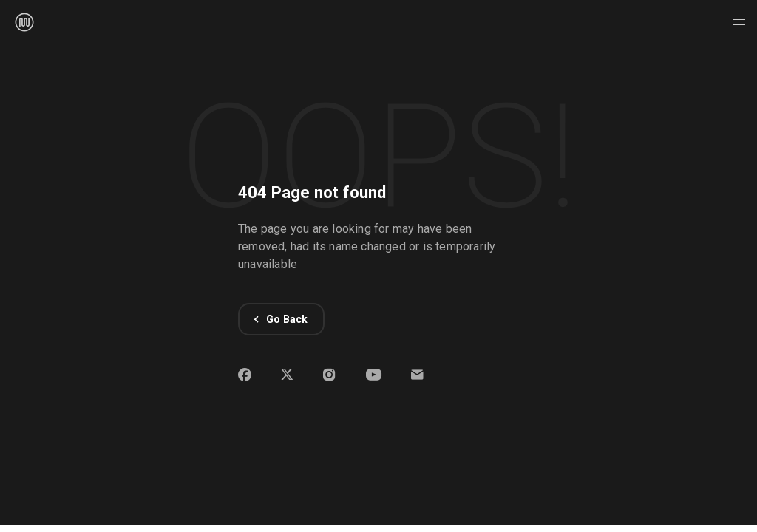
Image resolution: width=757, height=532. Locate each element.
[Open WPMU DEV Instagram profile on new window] (329, 377)
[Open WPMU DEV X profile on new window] (287, 377)
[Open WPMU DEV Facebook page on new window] (245, 377)
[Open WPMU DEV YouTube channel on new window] (374, 377)
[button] (417, 377)
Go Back (281, 319)
